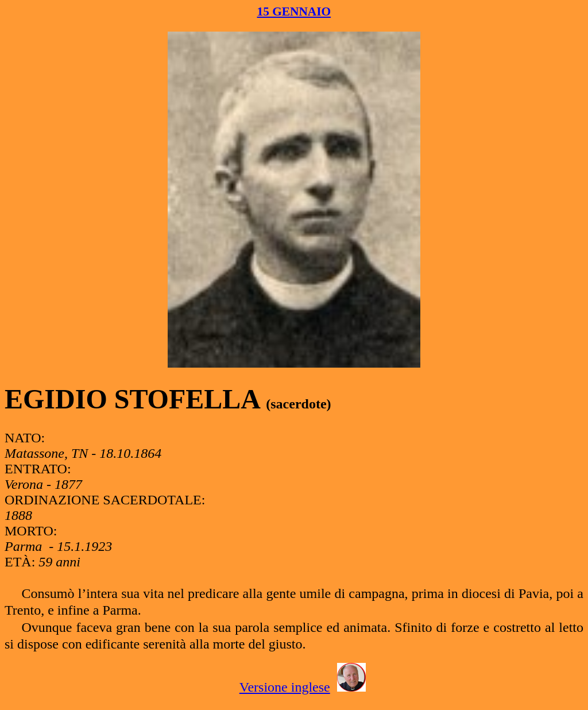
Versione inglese (285, 687)
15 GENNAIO (294, 11)
